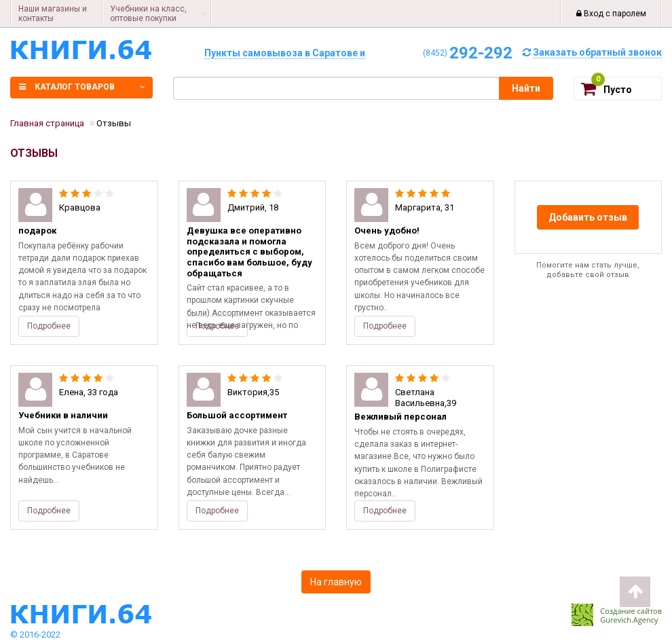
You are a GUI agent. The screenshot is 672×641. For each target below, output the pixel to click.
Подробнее (49, 326)
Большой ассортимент (237, 415)
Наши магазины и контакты (53, 14)
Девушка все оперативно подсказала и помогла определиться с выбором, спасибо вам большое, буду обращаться (249, 252)
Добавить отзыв (588, 217)
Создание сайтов (631, 611)
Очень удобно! (387, 231)
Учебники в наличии (63, 415)
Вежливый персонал (400, 417)
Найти (526, 88)
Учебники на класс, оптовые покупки (148, 14)
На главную (336, 582)
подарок (37, 231)
